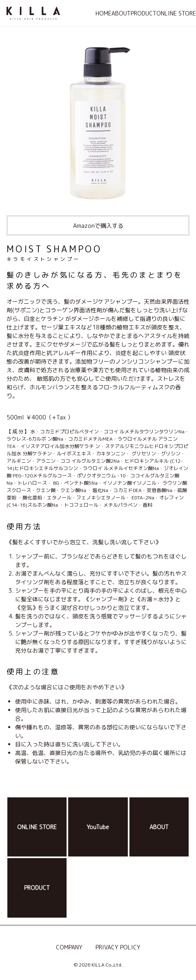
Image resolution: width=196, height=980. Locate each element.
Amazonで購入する (98, 226)
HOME (104, 13)
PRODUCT (144, 13)
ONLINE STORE (176, 13)
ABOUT (121, 13)
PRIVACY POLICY (118, 947)
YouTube (98, 827)
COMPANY (69, 947)
